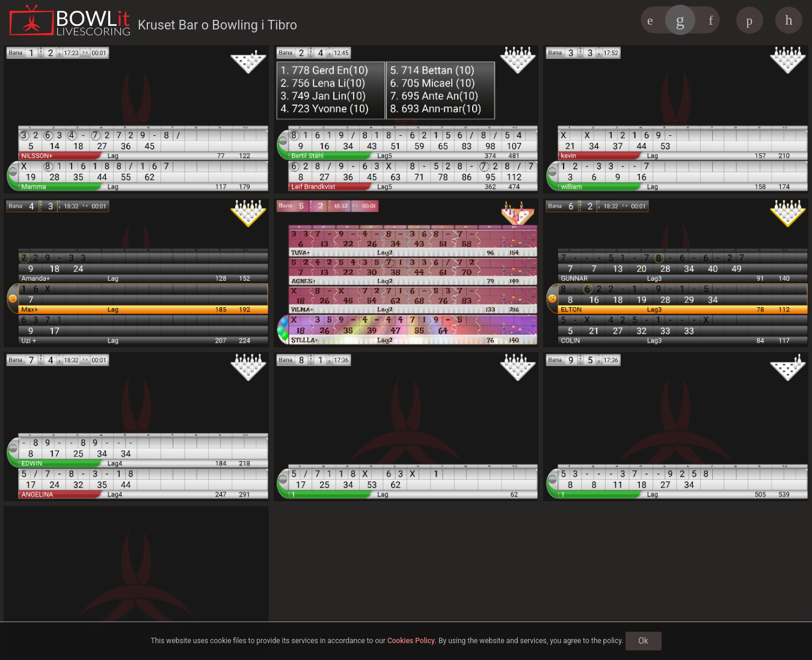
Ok (643, 641)
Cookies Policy (411, 641)
